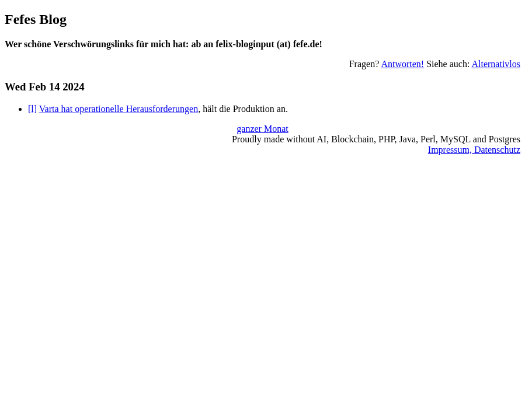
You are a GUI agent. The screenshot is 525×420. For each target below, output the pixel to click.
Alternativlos (496, 64)
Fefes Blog (36, 19)
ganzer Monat (262, 129)
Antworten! (402, 64)
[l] (32, 109)
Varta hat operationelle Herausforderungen (119, 109)
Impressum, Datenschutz (474, 150)
